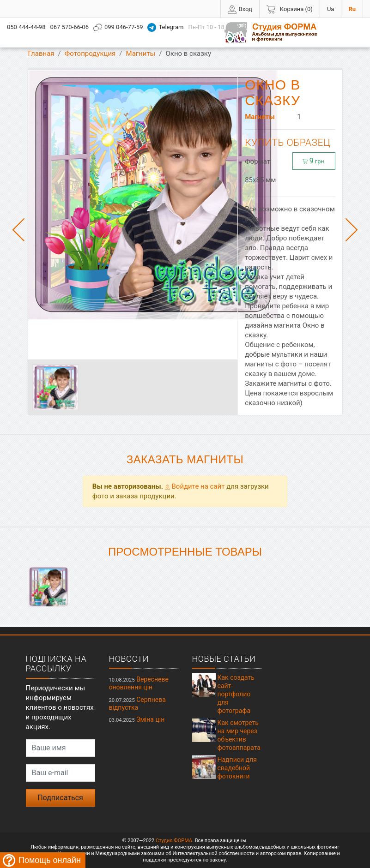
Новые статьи (224, 659)
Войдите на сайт (195, 486)
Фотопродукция (90, 54)
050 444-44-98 (26, 27)
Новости (129, 659)
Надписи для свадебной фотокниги (237, 768)
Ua (331, 9)
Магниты (141, 54)
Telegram (165, 27)
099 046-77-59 (118, 27)
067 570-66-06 (69, 27)
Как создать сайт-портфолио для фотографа (236, 694)
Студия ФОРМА (174, 841)
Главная (41, 54)
